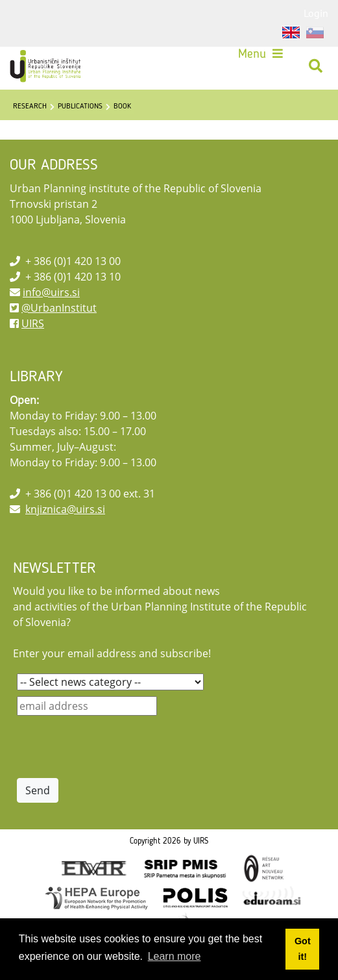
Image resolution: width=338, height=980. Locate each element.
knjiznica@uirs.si (65, 509)
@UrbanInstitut (59, 308)
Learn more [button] (175, 956)
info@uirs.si (51, 292)
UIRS (33, 323)
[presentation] (115, 747)
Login (316, 13)
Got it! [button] (303, 949)
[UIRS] (47, 66)
